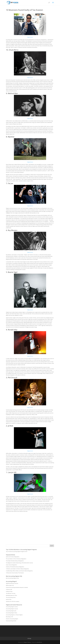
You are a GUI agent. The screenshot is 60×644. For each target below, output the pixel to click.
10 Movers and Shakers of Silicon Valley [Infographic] (17, 569)
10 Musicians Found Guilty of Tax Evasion (15, 573)
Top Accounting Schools (11, 621)
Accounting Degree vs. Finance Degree (14, 615)
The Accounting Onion (11, 597)
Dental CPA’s (9, 599)
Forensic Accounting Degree (12, 619)
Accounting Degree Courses (12, 609)
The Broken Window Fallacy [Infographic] (15, 561)
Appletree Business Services (12, 583)
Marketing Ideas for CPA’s (11, 595)
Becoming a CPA (9, 617)
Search (52, 546)
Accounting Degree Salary (12, 613)
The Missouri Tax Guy (11, 593)
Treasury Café (9, 589)
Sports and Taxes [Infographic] (13, 557)
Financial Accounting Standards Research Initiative (17, 587)
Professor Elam (9, 591)
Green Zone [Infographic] (11, 565)
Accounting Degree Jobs (11, 611)
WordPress (39, 642)
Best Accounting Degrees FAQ (12, 578)
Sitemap (29, 638)
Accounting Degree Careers (12, 607)
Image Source (30, 37)
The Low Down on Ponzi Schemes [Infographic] (16, 559)
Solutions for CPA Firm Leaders (13, 601)
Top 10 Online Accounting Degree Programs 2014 (17, 552)
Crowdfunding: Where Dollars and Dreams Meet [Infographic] (19, 571)
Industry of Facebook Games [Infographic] (15, 567)
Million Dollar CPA (10, 585)
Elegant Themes (27, 642)
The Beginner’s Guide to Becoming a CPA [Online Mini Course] (19, 563)
